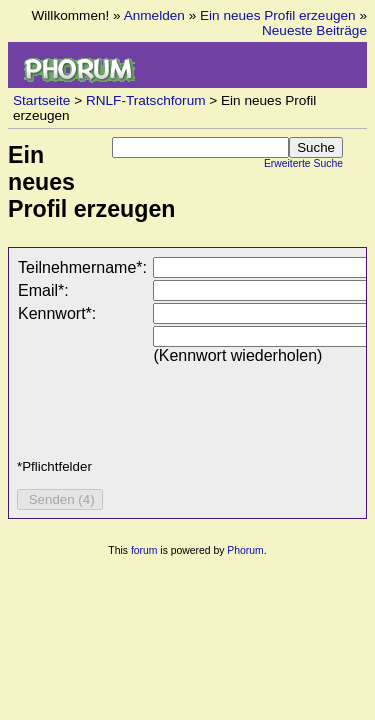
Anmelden (154, 15)
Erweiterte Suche (303, 163)
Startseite (41, 100)
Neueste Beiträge (314, 30)
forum (144, 550)
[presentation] (169, 405)
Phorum (245, 550)
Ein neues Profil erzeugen (278, 15)
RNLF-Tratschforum (146, 100)
